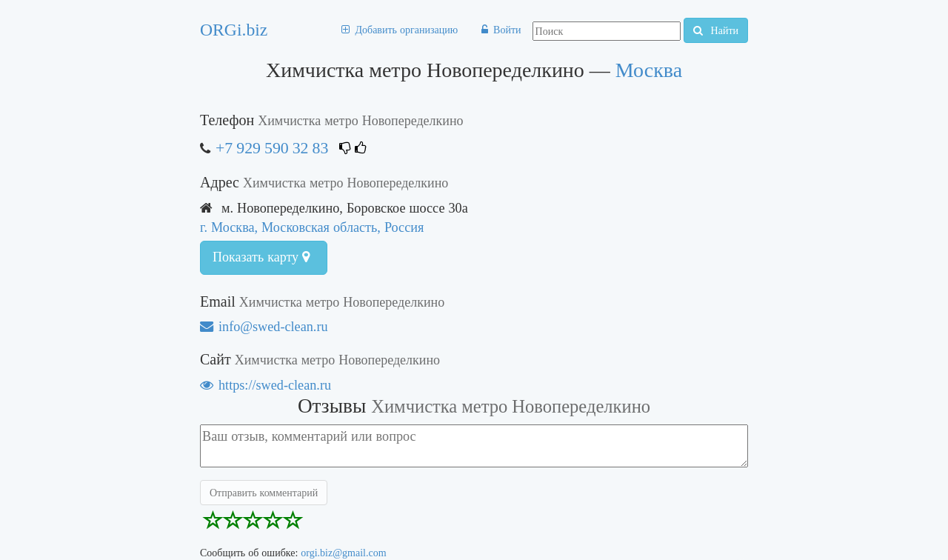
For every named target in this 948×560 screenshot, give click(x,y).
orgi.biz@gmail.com (343, 553)
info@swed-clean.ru (264, 326)
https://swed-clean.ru (266, 385)
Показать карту (261, 257)
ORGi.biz (234, 30)
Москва (649, 70)
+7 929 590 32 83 (272, 148)
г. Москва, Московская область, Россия (312, 227)
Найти (716, 30)
